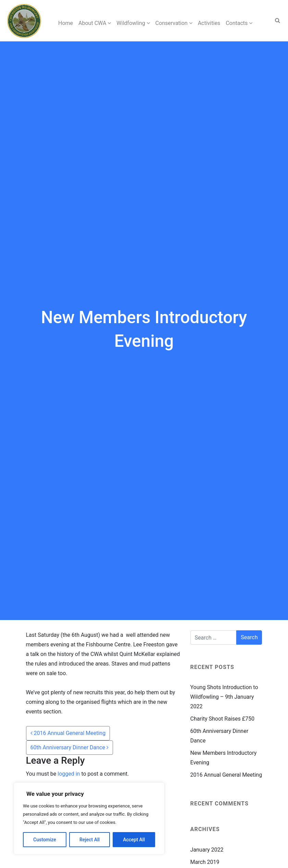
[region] (89, 818)
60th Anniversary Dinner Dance (70, 747)
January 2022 (207, 850)
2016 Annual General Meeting (68, 733)
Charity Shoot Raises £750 (222, 719)
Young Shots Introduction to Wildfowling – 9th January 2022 (224, 697)
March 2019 (205, 862)
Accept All (134, 840)
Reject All (90, 840)
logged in (69, 774)
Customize (45, 840)
